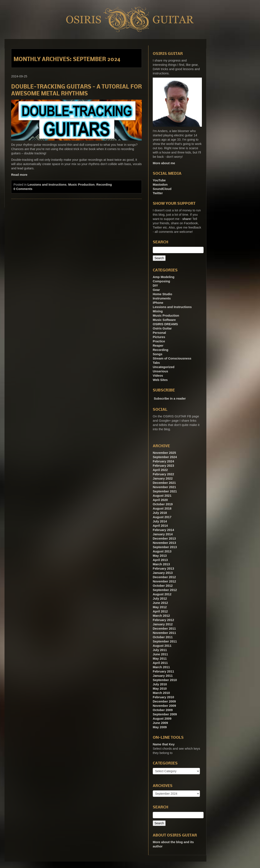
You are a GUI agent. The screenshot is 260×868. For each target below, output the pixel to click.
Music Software (164, 320)
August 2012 (162, 594)
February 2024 (163, 461)
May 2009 (160, 727)
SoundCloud (162, 189)
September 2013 (165, 547)
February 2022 (163, 474)
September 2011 (165, 641)
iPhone (158, 303)
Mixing (158, 311)
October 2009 (163, 710)
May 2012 (160, 607)
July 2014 (160, 521)
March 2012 (161, 616)
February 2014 (163, 530)
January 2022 (163, 478)
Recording (104, 185)
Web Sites (160, 380)
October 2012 (163, 586)
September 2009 (165, 714)
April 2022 (160, 470)
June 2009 (160, 723)
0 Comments (23, 189)
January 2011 (163, 676)
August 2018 (162, 508)
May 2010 (160, 689)
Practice (159, 341)
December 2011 (164, 629)
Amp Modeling (164, 277)
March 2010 (161, 693)
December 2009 (164, 701)
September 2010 (165, 680)
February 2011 (163, 671)
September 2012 (165, 590)
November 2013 (164, 543)
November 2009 (164, 706)
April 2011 (160, 663)
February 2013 (163, 569)
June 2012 (160, 603)
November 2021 (164, 487)
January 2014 (163, 534)
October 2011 (163, 637)
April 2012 (160, 611)
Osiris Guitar (162, 328)
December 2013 (164, 539)
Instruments (162, 298)
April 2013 (160, 560)
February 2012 (163, 620)
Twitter (158, 193)
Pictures (159, 337)
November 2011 (164, 633)
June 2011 (160, 654)
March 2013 (161, 564)
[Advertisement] (238, 103)
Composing (161, 281)
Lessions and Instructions (47, 185)
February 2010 (163, 697)
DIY (155, 286)
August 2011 (162, 646)
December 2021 (164, 483)
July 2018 (160, 513)
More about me (164, 163)
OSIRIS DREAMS (165, 324)
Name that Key (164, 744)
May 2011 (160, 659)
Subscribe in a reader (170, 399)
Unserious (160, 371)
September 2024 (165, 457)
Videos (158, 376)
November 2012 (164, 581)
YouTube (159, 180)
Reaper (158, 346)
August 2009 (162, 719)
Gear (156, 290)
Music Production (81, 185)
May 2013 (160, 556)
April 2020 (160, 500)
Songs (158, 354)
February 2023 (163, 466)
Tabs (156, 363)
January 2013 (163, 573)
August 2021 (162, 496)
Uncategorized (164, 367)
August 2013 (162, 551)
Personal (159, 333)
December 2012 (164, 577)
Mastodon (160, 185)
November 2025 (164, 453)
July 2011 (160, 650)
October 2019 (163, 504)
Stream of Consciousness (172, 358)
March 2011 (161, 667)
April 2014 (160, 526)
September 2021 (165, 491)
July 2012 (160, 599)
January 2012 (163, 624)
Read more (19, 175)
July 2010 (160, 684)
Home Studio (162, 294)
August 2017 (162, 517)
